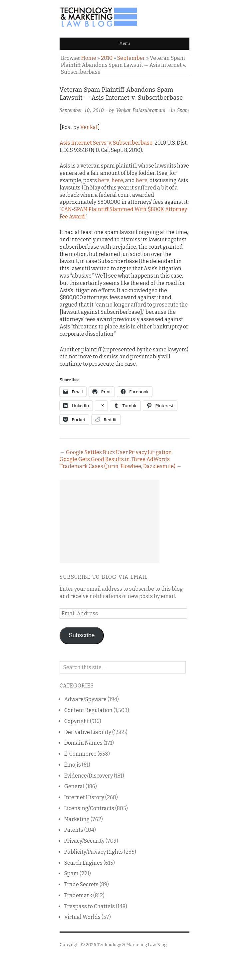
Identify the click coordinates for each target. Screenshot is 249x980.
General (74, 786)
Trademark (78, 895)
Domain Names (83, 743)
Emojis (73, 765)
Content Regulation (88, 710)
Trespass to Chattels (90, 906)
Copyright (77, 721)
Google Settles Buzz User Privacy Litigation (119, 452)
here (104, 180)
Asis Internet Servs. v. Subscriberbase (106, 143)
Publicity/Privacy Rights (94, 852)
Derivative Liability (88, 732)
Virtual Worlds (82, 917)
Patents (74, 830)
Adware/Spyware (85, 699)
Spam (183, 110)
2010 (107, 58)
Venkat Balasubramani (141, 110)
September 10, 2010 (82, 110)
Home (89, 58)
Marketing (77, 819)
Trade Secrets (81, 884)
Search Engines (83, 863)
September (131, 58)
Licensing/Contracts (89, 808)
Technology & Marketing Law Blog (132, 945)
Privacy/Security (84, 841)
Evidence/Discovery (89, 776)
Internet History (84, 797)
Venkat (89, 127)
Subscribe (82, 635)
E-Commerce (80, 754)
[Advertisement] (110, 521)
